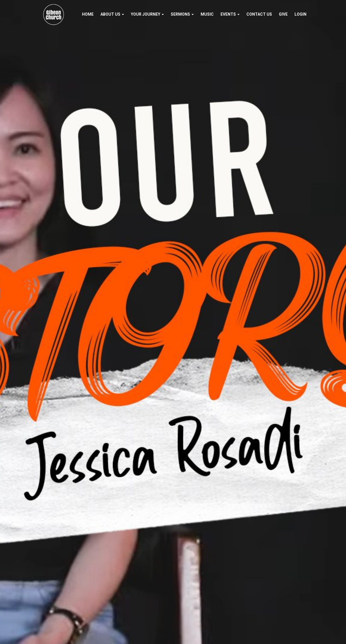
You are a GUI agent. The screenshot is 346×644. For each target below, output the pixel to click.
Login (300, 14)
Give (283, 14)
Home (88, 14)
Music (207, 14)
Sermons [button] (182, 14)
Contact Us (259, 14)
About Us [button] (112, 14)
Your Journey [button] (147, 14)
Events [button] (230, 14)
